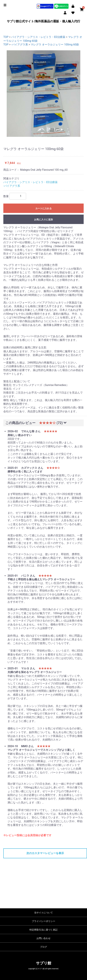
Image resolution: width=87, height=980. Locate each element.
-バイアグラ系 (20, 45)
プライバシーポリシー (43, 921)
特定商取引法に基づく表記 (43, 930)
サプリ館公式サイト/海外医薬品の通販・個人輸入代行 (44, 21)
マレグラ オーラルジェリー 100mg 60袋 (55, 45)
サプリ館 (44, 963)
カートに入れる (43, 208)
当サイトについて (43, 913)
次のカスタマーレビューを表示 (45, 853)
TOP (6, 37)
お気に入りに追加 (43, 219)
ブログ (43, 947)
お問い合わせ (43, 938)
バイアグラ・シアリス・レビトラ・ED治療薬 (38, 37)
